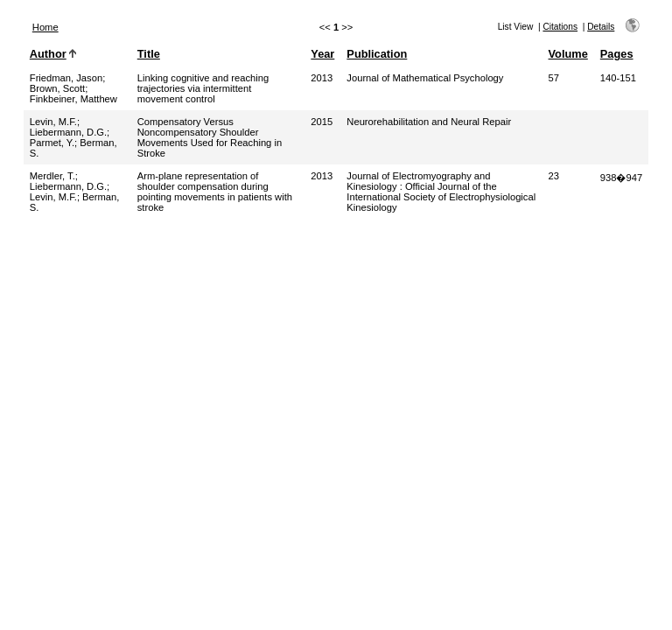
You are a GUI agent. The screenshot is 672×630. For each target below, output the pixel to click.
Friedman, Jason (66, 78)
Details (601, 27)
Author (48, 54)
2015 (322, 122)
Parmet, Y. (52, 143)
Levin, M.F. (53, 122)
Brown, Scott (57, 88)
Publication (377, 54)
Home (45, 27)
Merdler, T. (52, 176)
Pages (617, 54)
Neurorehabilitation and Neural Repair (429, 122)
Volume (568, 54)
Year (322, 54)
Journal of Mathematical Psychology (425, 78)
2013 (322, 78)
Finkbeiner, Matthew (73, 99)
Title (149, 54)
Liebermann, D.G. (68, 132)
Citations (560, 27)
